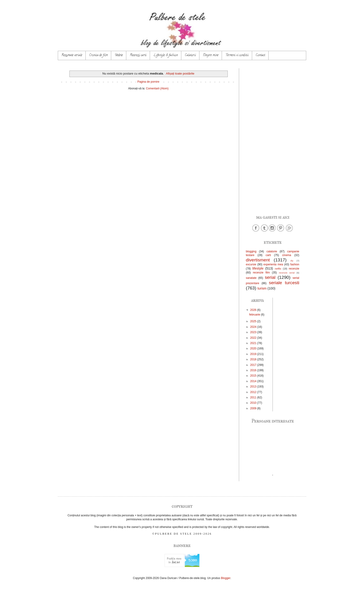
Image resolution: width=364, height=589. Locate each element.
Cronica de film (98, 55)
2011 (254, 397)
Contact (260, 55)
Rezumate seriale (72, 55)
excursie (251, 264)
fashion (295, 264)
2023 (254, 332)
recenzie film (261, 273)
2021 (254, 343)
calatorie (272, 251)
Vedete (119, 55)
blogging (251, 251)
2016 (254, 370)
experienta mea (273, 264)
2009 (254, 408)
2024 (254, 327)
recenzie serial (287, 273)
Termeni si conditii (237, 55)
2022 (254, 338)
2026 (254, 310)
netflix (278, 269)
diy (292, 261)
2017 (254, 365)
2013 (254, 387)
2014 (254, 381)
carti (268, 255)
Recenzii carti (138, 55)
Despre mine (211, 55)
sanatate (251, 278)
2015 (254, 376)
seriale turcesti (284, 283)
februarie (255, 315)
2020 (254, 348)
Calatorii (190, 55)
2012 (254, 392)
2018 (254, 359)
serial (270, 277)
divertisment (258, 260)
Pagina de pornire (148, 82)
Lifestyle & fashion (166, 55)
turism (262, 288)
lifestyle (258, 268)
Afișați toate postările (180, 73)
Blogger (226, 578)
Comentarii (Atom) (157, 88)
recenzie (294, 269)
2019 (254, 354)
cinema (287, 255)
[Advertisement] (273, 138)
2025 (254, 321)
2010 (254, 403)
